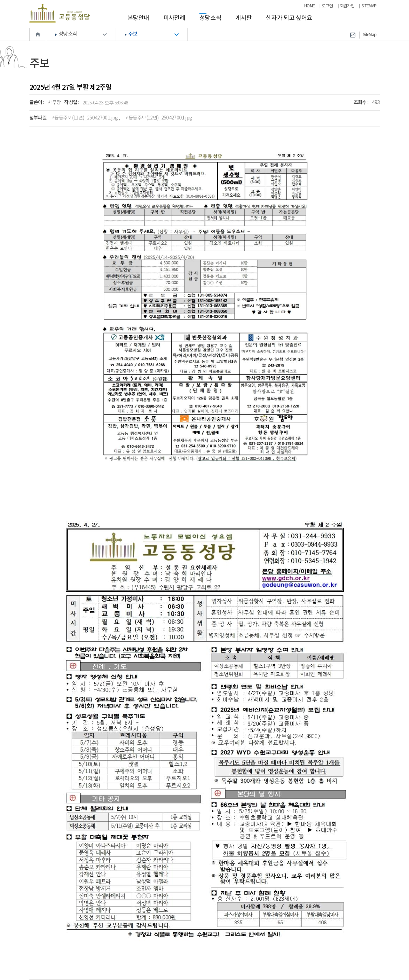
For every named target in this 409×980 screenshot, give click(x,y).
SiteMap (370, 35)
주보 (133, 34)
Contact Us (353, 35)
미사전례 (174, 18)
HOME (309, 6)
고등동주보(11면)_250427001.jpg (84, 118)
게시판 (243, 18)
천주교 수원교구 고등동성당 (60, 13)
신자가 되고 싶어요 (289, 18)
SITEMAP (369, 6)
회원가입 (347, 6)
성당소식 (210, 18)
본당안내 (139, 18)
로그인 (327, 6)
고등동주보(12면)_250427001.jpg (158, 118)
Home (38, 34)
